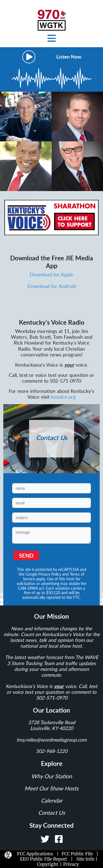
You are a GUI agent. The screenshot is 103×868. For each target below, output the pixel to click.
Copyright (48, 864)
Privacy (71, 864)
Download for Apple (51, 275)
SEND (26, 555)
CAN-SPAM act (31, 588)
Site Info (85, 859)
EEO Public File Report (44, 859)
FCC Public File (77, 854)
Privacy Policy (50, 574)
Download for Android (52, 286)
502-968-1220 (52, 751)
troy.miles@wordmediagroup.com (51, 740)
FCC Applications (36, 854)
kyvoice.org (63, 397)
